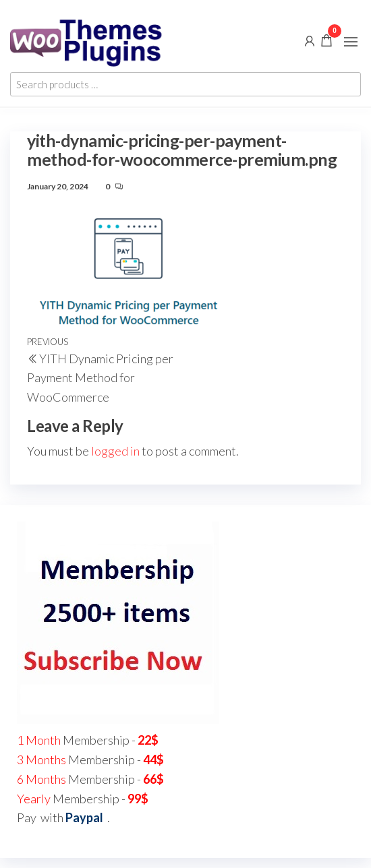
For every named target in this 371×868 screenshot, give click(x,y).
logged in (115, 451)
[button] (351, 42)
